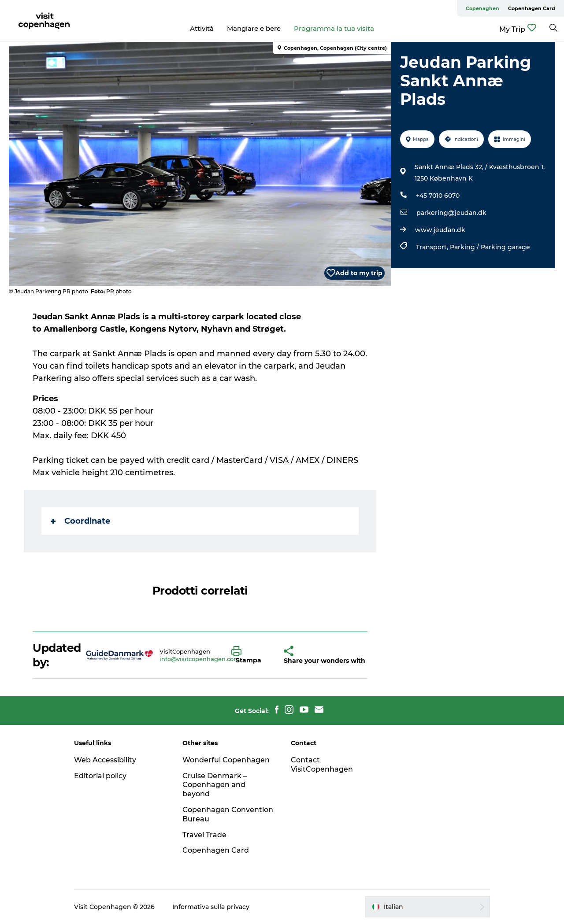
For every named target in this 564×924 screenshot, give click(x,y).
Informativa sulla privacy (211, 907)
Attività (202, 28)
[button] (251, 655)
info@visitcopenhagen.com (200, 659)
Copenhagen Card (532, 8)
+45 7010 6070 (438, 196)
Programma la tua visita (334, 28)
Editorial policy (100, 776)
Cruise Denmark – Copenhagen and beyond (215, 785)
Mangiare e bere (254, 28)
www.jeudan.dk (440, 230)
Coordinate (80, 521)
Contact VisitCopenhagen (322, 765)
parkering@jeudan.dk (451, 213)
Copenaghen (482, 8)
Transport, (433, 247)
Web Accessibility (105, 760)
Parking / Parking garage (490, 247)
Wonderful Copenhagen (226, 760)
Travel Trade (204, 835)
